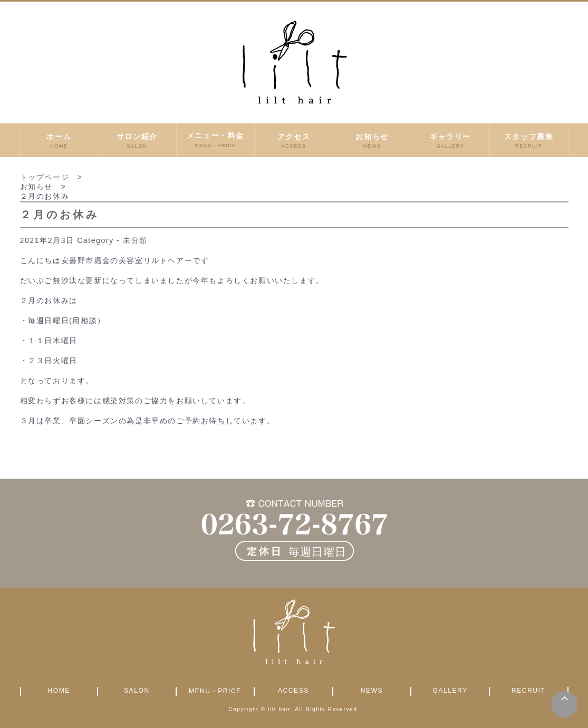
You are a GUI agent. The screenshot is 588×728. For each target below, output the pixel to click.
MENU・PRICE (215, 691)
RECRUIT (529, 691)
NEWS (372, 691)
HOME (59, 691)
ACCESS (293, 691)
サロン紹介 (137, 140)
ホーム (59, 140)
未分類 (135, 240)
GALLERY (450, 691)
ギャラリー (450, 140)
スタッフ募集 (529, 140)
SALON (137, 691)
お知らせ (372, 140)
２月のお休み (60, 215)
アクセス (294, 140)
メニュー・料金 (216, 140)
